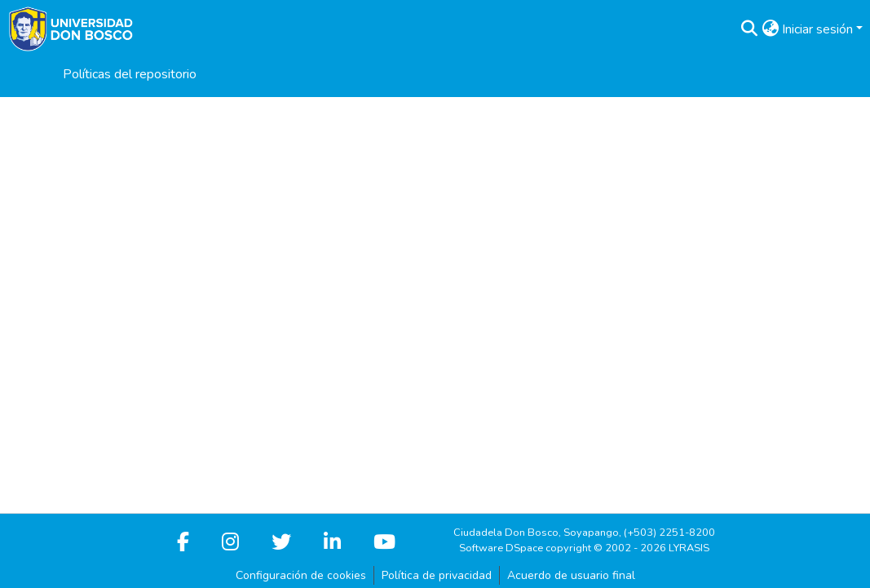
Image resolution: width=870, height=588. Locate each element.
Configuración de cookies (301, 575)
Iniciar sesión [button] (819, 29)
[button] (749, 29)
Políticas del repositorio (130, 74)
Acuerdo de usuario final (571, 575)
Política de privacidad (437, 575)
